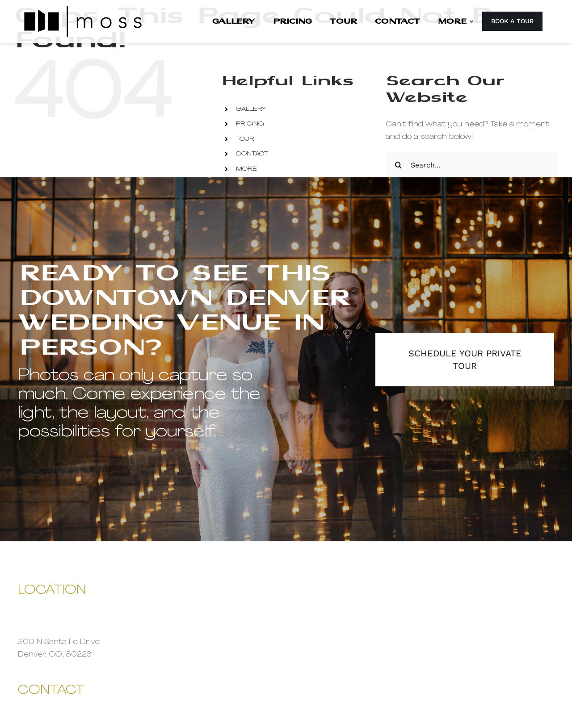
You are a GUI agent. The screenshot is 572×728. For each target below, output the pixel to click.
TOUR (245, 139)
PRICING (250, 124)
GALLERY (251, 109)
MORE (246, 169)
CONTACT (252, 154)
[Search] (398, 165)
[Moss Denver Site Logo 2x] (83, 8)
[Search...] (472, 165)
